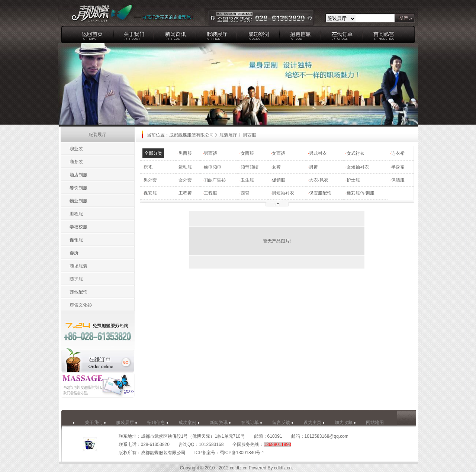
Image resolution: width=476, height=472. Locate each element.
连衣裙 (398, 153)
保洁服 (398, 180)
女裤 (276, 167)
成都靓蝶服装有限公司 (192, 135)
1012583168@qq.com (327, 436)
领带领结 (250, 167)
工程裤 (185, 193)
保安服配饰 (320, 193)
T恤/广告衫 (215, 180)
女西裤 (279, 153)
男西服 (185, 153)
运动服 (185, 167)
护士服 (353, 180)
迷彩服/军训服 (361, 193)
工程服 (210, 193)
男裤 (313, 167)
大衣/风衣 (319, 180)
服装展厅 (228, 135)
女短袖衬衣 (358, 167)
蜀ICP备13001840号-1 (242, 453)
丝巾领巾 (213, 167)
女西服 (247, 153)
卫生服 (247, 180)
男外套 (150, 180)
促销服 (279, 180)
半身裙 (398, 167)
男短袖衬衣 (283, 193)
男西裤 (210, 153)
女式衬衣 (356, 153)
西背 (245, 193)
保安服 (150, 193)
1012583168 (211, 444)
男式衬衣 (318, 153)
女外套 (185, 180)
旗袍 (148, 167)
